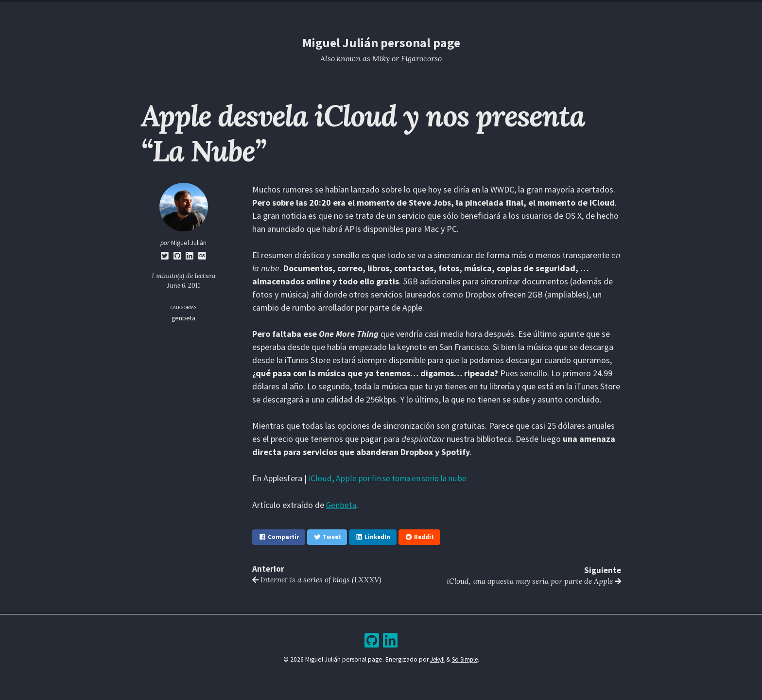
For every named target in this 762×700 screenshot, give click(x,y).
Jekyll (436, 659)
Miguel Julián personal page (381, 43)
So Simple (465, 659)
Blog (372, 10)
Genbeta (341, 504)
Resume (343, 10)
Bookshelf (442, 10)
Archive (402, 10)
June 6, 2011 (184, 285)
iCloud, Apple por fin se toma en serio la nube (390, 478)
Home (313, 10)
